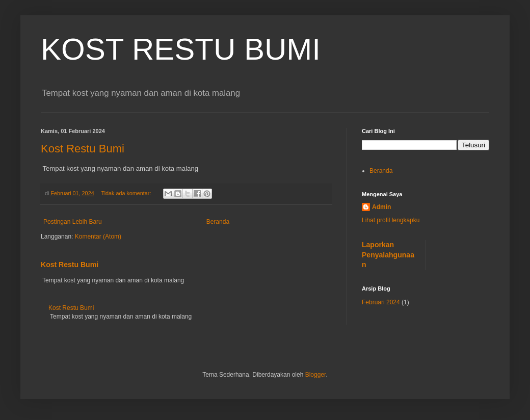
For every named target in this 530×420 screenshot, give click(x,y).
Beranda (218, 222)
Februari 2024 (381, 302)
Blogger (316, 375)
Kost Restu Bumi (83, 149)
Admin (381, 207)
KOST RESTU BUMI (181, 49)
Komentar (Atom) (98, 237)
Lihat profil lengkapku (391, 220)
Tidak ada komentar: (127, 193)
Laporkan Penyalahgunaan (388, 255)
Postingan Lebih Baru (73, 222)
